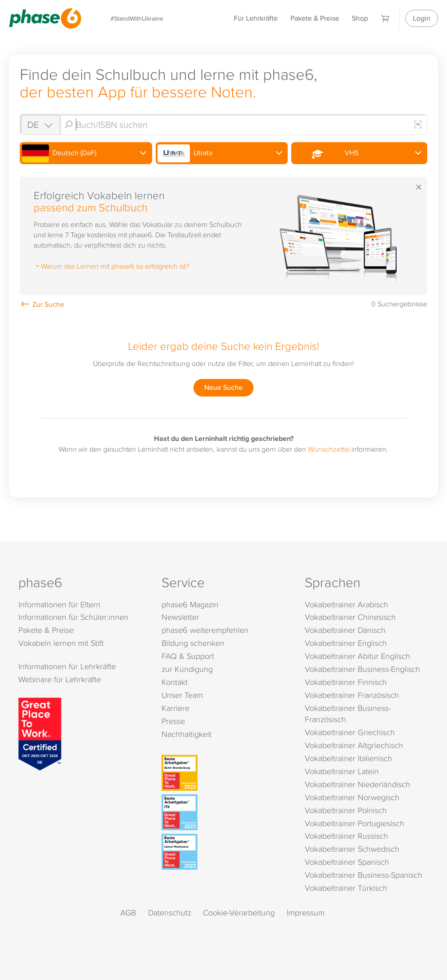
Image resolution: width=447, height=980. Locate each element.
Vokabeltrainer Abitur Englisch (357, 656)
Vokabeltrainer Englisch (346, 643)
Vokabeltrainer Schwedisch (352, 849)
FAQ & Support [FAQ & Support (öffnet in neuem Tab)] (188, 656)
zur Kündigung (187, 669)
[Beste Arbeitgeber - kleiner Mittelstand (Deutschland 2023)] (225, 852)
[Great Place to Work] (40, 733)
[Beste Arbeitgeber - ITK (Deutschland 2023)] (225, 812)
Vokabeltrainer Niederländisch (357, 784)
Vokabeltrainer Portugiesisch (355, 823)
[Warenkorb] (386, 18)
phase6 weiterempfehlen (205, 630)
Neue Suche (223, 387)
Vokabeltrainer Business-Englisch (362, 669)
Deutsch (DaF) (59, 153)
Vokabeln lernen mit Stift (61, 643)
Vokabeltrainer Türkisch (346, 888)
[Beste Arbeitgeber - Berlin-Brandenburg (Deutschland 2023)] (225, 773)
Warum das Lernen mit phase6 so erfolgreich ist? (111, 266)
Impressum (306, 912)
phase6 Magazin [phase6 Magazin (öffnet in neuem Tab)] (190, 604)
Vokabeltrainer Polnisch (346, 810)
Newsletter (180, 617)
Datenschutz (170, 912)
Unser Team (182, 695)
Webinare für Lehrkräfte (60, 679)
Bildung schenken (193, 643)
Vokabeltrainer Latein (342, 771)
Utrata (185, 153)
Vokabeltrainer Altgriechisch (354, 745)
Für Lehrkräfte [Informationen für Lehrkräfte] (256, 18)
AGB (128, 912)
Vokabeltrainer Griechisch (350, 732)
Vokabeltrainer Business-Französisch (348, 714)
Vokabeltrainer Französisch (352, 695)
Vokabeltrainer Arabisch (346, 604)
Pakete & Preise (315, 18)
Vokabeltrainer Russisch (346, 836)
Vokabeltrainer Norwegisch (352, 797)
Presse (173, 721)
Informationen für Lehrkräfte (67, 666)
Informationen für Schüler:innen (73, 617)
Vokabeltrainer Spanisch (347, 862)
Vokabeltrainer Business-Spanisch (364, 875)
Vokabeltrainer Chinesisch (350, 617)
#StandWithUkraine (137, 18)
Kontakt (175, 682)
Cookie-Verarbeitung (239, 912)
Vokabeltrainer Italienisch (348, 758)
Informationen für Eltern (59, 604)
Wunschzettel (329, 449)
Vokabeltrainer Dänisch (345, 630)
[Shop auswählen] (39, 124)
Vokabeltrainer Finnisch (346, 682)
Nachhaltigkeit (186, 734)
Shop (360, 18)
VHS (326, 153)
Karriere (175, 708)
